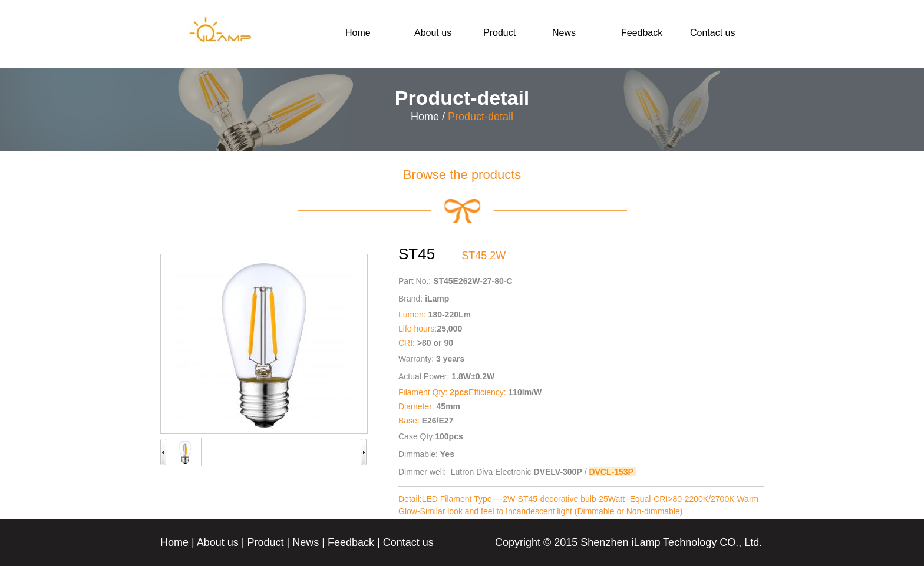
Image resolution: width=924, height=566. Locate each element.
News (564, 33)
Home (358, 33)
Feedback (642, 33)
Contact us (712, 33)
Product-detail (481, 117)
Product (499, 33)
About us (433, 33)
